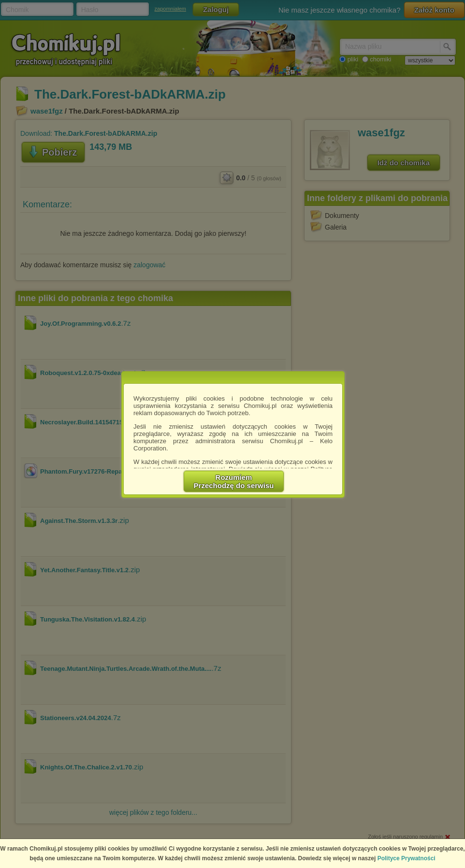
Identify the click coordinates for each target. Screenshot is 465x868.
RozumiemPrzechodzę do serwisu (234, 481)
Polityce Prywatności (407, 858)
